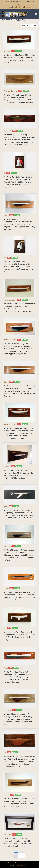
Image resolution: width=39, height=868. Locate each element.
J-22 (5, 628)
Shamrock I (8, 131)
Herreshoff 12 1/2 (10, 340)
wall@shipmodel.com (22, 7)
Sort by (33, 26)
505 (5, 258)
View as (25, 26)
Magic (6, 668)
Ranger (6, 215)
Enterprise (7, 835)
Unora (6, 506)
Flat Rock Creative (23, 865)
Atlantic (6, 589)
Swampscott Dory (10, 300)
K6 (5, 173)
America (7, 795)
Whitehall (7, 51)
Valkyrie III (7, 710)
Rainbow (7, 546)
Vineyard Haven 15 (11, 91)
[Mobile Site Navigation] (36, 14)
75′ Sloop (7, 467)
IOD (5, 753)
